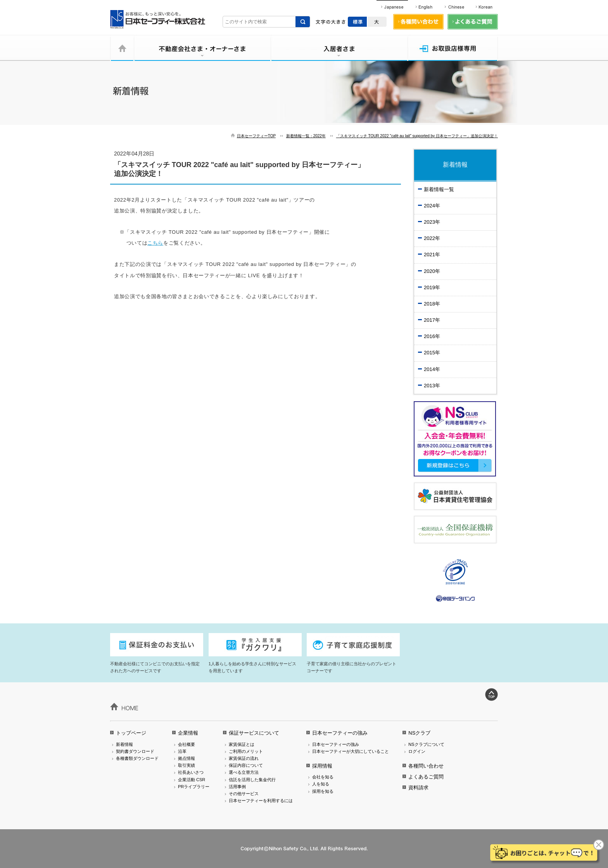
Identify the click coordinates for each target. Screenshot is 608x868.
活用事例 (237, 787)
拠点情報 (187, 758)
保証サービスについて (254, 733)
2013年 (432, 386)
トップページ (131, 733)
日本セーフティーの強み (340, 733)
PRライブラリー (194, 787)
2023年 (432, 222)
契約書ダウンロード (135, 751)
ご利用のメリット (246, 751)
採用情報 (322, 766)
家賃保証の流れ (244, 758)
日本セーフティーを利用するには (261, 801)
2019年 (432, 287)
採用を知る (323, 791)
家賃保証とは (242, 744)
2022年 (432, 238)
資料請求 (418, 788)
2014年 (432, 369)
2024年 (432, 206)
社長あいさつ (191, 772)
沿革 (182, 751)
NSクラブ (419, 733)
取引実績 (187, 765)
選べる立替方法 (244, 772)
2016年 (432, 336)
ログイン (417, 751)
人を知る (321, 784)
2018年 (432, 304)
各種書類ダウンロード (137, 758)
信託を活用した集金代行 (252, 780)
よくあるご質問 (426, 777)
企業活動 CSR (192, 780)
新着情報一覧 (439, 189)
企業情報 (188, 733)
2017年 (432, 320)
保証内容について (246, 765)
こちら (155, 243)
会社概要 (187, 744)
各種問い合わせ (426, 766)
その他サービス (244, 794)
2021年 (432, 255)
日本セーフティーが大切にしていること (351, 751)
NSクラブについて (426, 744)
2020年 (432, 271)
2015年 (432, 353)
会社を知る (323, 777)
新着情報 (124, 744)
